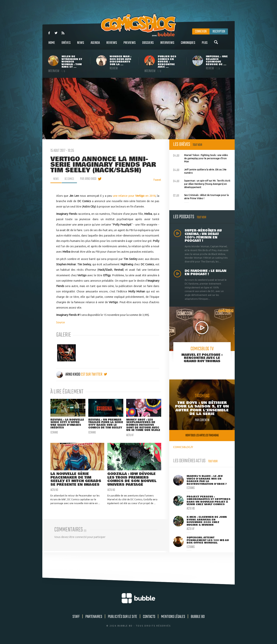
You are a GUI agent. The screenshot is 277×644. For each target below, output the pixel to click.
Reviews (112, 45)
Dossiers (148, 45)
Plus (205, 45)
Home (52, 45)
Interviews (167, 45)
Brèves (66, 45)
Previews (130, 45)
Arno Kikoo (68, 374)
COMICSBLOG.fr (183, 447)
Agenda (95, 45)
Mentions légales (173, 620)
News (81, 45)
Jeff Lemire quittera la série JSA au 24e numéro (200, 171)
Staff (76, 620)
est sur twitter (94, 374)
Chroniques (188, 45)
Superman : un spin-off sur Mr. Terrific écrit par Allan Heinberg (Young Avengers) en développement (202, 183)
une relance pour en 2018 (134, 196)
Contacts (149, 620)
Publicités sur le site (123, 620)
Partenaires (94, 620)
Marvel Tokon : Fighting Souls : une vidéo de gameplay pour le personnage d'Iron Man (201, 158)
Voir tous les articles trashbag (202, 435)
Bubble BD (198, 620)
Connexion (201, 32)
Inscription (219, 32)
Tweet (157, 180)
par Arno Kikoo (91, 179)
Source (60, 322)
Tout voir (197, 145)
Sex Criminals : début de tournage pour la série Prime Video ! (201, 196)
